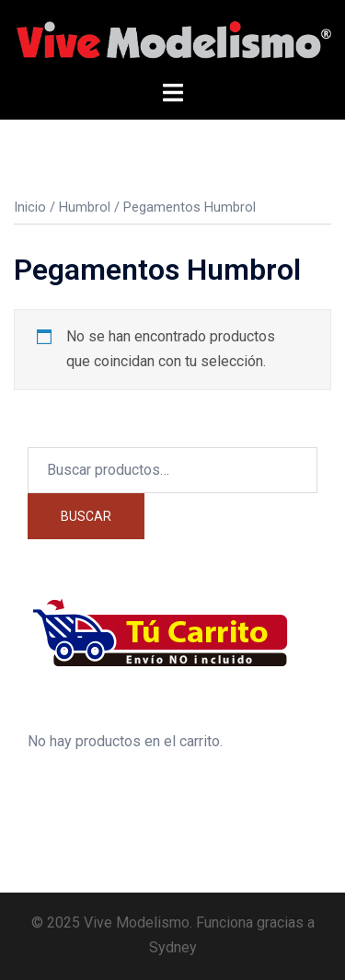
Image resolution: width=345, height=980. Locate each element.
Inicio (30, 207)
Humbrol (85, 207)
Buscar (86, 516)
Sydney (173, 947)
